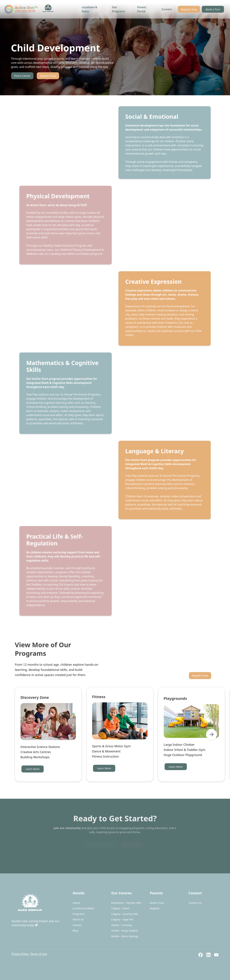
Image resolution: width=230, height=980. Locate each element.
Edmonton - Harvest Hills (126, 903)
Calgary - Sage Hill (122, 919)
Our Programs (119, 9)
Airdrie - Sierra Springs (125, 936)
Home (76, 903)
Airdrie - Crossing (122, 925)
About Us (78, 919)
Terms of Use (39, 954)
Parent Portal (142, 9)
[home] (30, 9)
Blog (75, 930)
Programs (79, 914)
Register (155, 908)
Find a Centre (22, 76)
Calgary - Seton (120, 908)
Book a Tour (213, 9)
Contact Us (195, 903)
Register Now (189, 9)
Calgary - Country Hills (125, 914)
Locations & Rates (89, 9)
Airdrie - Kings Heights (125, 930)
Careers (167, 9)
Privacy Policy (20, 954)
